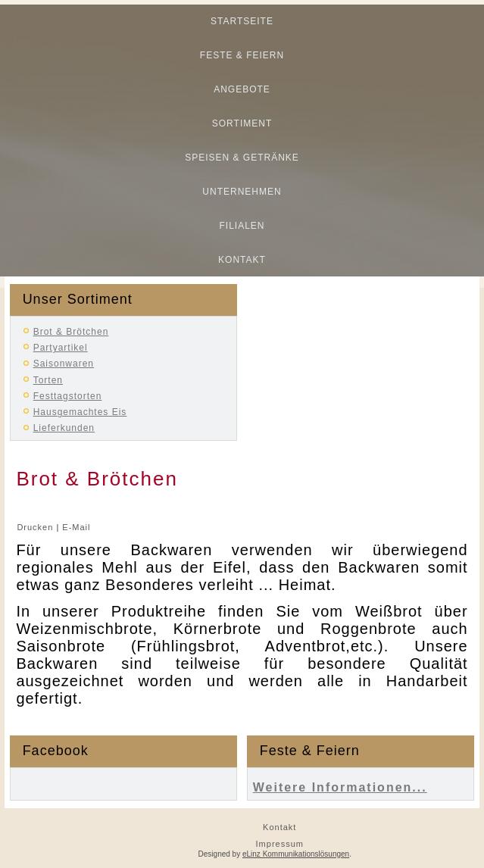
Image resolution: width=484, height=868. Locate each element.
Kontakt (242, 260)
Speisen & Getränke (242, 158)
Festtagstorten (68, 396)
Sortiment (242, 123)
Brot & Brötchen (71, 332)
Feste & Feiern (242, 55)
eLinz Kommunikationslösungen (296, 854)
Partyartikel (61, 348)
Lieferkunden (64, 428)
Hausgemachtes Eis (80, 412)
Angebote (242, 89)
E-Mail (76, 527)
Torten (48, 380)
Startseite (242, 21)
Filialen (242, 226)
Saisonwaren (64, 364)
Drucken (36, 527)
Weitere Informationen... (340, 787)
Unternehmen (242, 192)
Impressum (280, 844)
